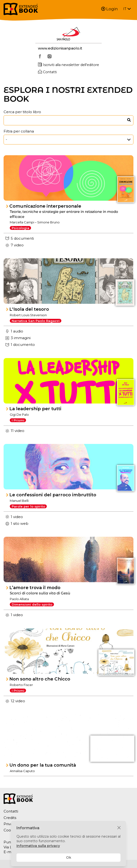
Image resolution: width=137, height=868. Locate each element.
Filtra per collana (19, 131)
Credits (10, 818)
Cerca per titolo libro (22, 112)
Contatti (11, 811)
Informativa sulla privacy (38, 846)
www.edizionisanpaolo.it (60, 48)
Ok (69, 857)
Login (110, 9)
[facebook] (40, 57)
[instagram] (50, 57)
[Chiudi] (119, 828)
